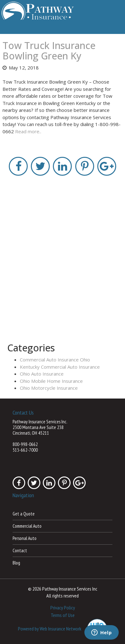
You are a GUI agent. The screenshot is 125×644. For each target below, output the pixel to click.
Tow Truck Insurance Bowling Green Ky (49, 51)
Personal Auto (25, 538)
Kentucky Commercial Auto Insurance (60, 367)
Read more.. (28, 131)
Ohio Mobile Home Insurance (51, 381)
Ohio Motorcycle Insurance (49, 388)
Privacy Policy (63, 608)
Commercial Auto (27, 526)
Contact (20, 550)
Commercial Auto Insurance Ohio (55, 360)
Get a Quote (24, 514)
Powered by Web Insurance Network (50, 628)
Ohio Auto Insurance (42, 374)
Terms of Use (63, 615)
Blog (16, 563)
